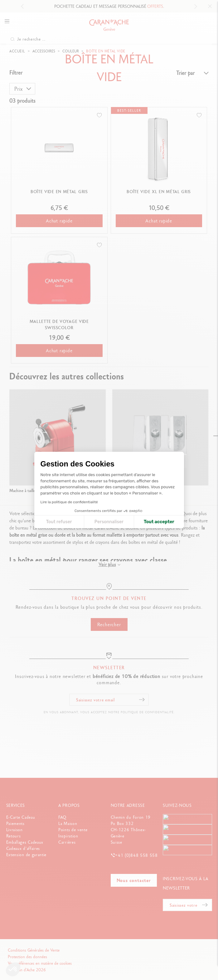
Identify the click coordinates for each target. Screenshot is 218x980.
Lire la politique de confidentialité (69, 502)
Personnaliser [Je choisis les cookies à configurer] (109, 522)
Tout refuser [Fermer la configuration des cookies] (59, 522)
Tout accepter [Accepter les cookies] (159, 522)
